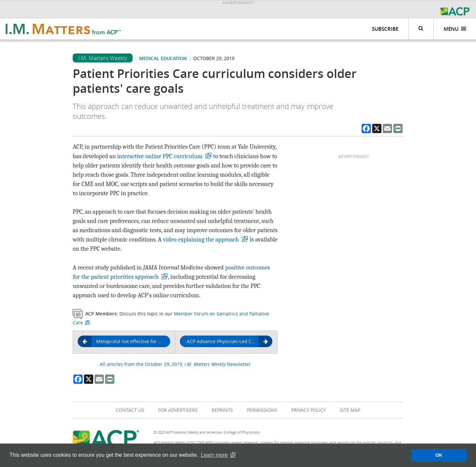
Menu (455, 29)
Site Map (350, 410)
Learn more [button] (214, 455)
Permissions (262, 410)
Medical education (163, 58)
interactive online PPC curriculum (160, 156)
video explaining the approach (201, 239)
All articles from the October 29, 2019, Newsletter (175, 364)
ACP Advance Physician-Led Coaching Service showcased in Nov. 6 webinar (230, 342)
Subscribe (385, 29)
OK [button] (439, 455)
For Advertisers (178, 410)
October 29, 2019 (214, 58)
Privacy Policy (309, 410)
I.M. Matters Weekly (103, 58)
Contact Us (130, 410)
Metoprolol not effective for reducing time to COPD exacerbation (126, 341)
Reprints (222, 410)
